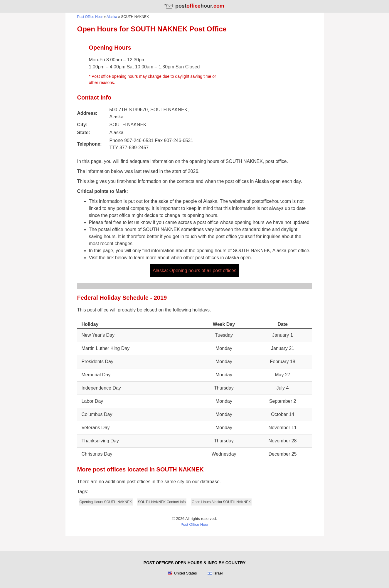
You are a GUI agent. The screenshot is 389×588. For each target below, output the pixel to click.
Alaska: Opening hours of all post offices (194, 271)
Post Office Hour (90, 17)
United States (182, 573)
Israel (215, 573)
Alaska (112, 17)
